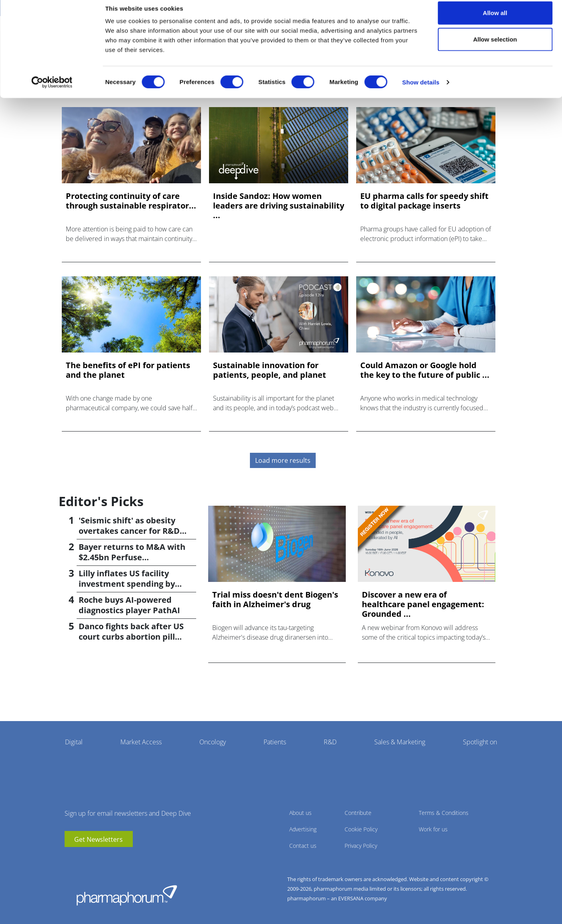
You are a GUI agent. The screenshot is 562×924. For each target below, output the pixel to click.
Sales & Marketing (400, 742)
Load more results (283, 460)
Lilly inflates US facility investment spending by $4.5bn (127, 584)
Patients (275, 742)
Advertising (303, 829)
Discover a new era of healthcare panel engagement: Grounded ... (423, 604)
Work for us (433, 829)
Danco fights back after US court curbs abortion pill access (131, 637)
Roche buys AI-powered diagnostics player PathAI (129, 605)
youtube (71, 859)
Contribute (358, 813)
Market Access (141, 742)
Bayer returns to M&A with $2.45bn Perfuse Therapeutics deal (132, 557)
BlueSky (95, 859)
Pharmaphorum (127, 895)
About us (300, 813)
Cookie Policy (361, 829)
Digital (74, 742)
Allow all (495, 21)
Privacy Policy (361, 846)
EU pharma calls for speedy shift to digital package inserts (424, 201)
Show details (421, 90)
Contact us (303, 846)
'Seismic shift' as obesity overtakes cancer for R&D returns (129, 531)
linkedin (83, 859)
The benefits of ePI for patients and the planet (128, 370)
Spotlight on (480, 742)
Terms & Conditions (444, 813)
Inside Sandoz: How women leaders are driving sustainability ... (279, 206)
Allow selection (495, 48)
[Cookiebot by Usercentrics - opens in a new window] (52, 91)
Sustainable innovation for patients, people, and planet (270, 370)
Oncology (213, 742)
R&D (330, 742)
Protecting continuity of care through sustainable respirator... (131, 201)
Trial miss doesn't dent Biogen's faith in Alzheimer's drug (275, 600)
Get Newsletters (98, 839)
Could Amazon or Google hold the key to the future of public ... (425, 370)
